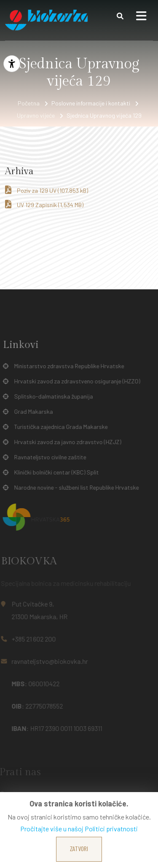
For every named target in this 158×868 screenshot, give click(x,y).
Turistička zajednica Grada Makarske (59, 427)
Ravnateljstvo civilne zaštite (48, 457)
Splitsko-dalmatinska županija (52, 396)
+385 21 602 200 (31, 639)
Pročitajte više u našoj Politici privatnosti (79, 829)
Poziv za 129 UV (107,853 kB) (47, 190)
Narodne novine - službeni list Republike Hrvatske (75, 488)
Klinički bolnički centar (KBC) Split (55, 472)
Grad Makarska (32, 412)
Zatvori (79, 848)
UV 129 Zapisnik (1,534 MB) (44, 204)
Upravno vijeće (36, 115)
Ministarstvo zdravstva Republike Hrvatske (67, 366)
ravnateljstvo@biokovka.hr (47, 661)
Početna (29, 103)
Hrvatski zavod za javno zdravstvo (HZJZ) (66, 442)
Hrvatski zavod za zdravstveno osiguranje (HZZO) (75, 381)
